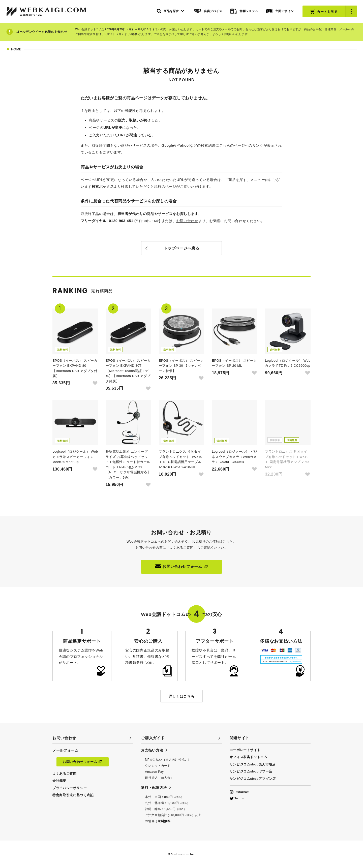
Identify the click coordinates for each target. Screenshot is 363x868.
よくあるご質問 (181, 548)
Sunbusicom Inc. (183, 854)
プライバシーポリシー (70, 788)
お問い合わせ (187, 221)
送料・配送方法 (154, 788)
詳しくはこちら (181, 696)
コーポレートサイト (245, 750)
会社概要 (59, 781)
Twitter (237, 798)
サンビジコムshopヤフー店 (251, 771)
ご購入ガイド (153, 738)
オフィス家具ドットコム (249, 757)
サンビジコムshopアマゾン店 (253, 779)
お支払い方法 (152, 750)
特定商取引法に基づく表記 (73, 795)
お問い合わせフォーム (181, 566)
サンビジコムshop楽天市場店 (253, 764)
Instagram (240, 792)
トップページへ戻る (181, 248)
